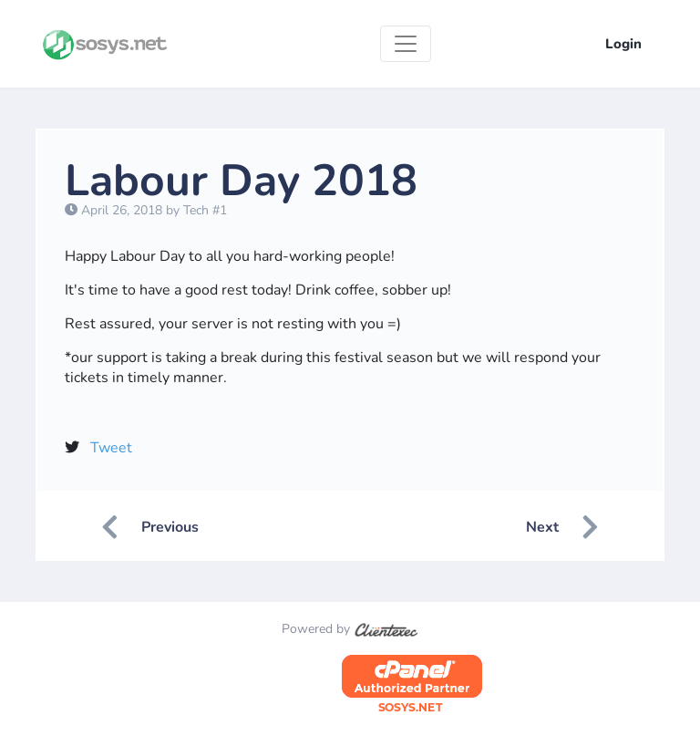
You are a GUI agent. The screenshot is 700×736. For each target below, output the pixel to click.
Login (623, 44)
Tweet (111, 448)
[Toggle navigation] (406, 44)
